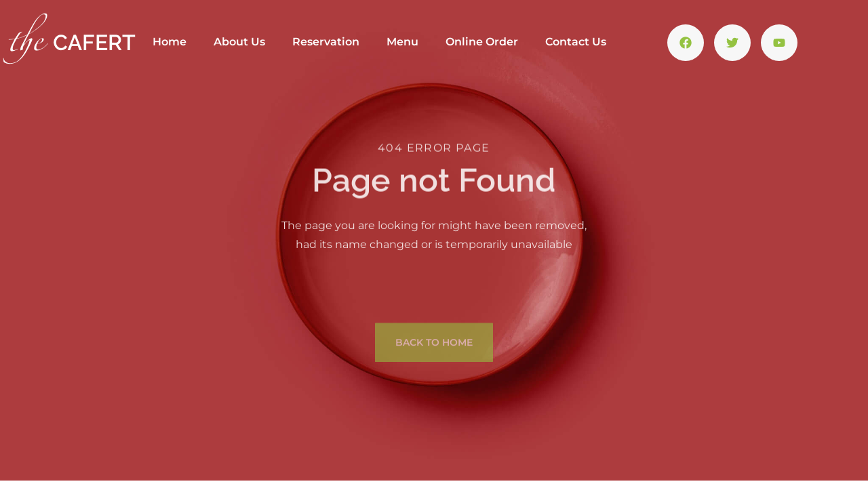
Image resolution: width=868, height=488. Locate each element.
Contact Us (576, 42)
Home (170, 42)
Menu (402, 42)
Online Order (482, 42)
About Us (239, 42)
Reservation (326, 42)
